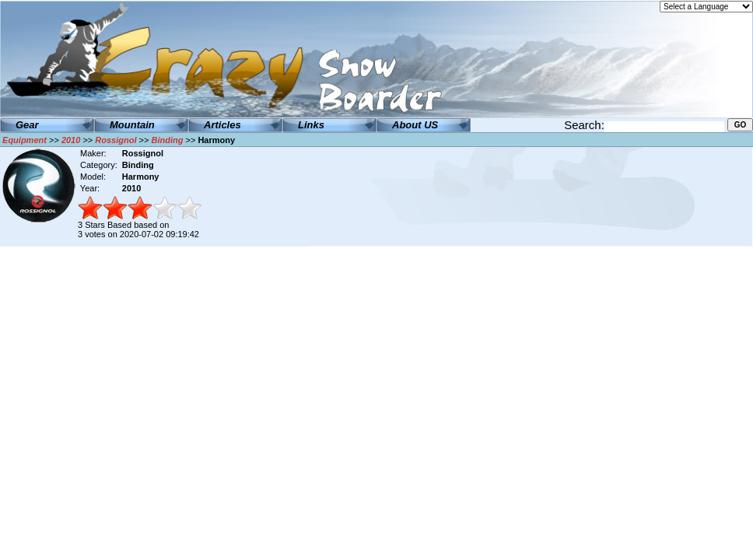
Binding (167, 140)
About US (415, 125)
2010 (71, 140)
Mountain (132, 125)
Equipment (25, 140)
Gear (27, 125)
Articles (222, 125)
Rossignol (116, 140)
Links (311, 125)
